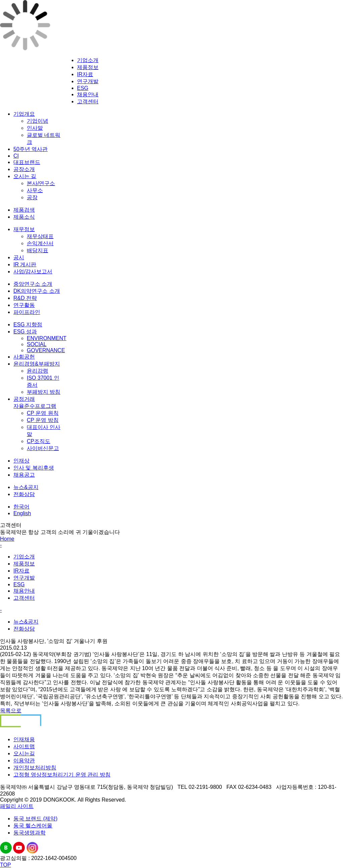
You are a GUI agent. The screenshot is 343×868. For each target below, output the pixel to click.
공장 (32, 197)
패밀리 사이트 (17, 806)
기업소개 (88, 60)
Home (7, 539)
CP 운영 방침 (43, 420)
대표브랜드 (27, 162)
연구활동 (24, 305)
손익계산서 (40, 243)
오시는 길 (25, 176)
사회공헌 (24, 357)
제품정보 (88, 67)
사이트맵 (24, 746)
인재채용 (24, 739)
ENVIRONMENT (47, 338)
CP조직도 (39, 441)
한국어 (21, 507)
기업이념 (38, 121)
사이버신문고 (43, 448)
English (22, 513)
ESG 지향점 (28, 324)
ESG (83, 88)
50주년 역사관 (30, 149)
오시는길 (24, 753)
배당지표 (38, 250)
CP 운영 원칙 (43, 413)
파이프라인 (27, 312)
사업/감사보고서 (33, 272)
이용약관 (24, 761)
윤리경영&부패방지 (37, 364)
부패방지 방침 (44, 392)
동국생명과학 (29, 833)
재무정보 (24, 229)
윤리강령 (38, 371)
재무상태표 (40, 236)
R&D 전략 (25, 298)
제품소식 (24, 217)
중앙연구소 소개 (33, 284)
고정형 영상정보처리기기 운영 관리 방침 (62, 775)
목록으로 (11, 711)
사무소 (35, 190)
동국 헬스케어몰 (33, 826)
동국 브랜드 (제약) (36, 819)
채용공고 (24, 475)
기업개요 (24, 114)
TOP (6, 865)
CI (16, 156)
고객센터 (88, 101)
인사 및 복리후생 (34, 468)
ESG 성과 (25, 332)
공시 (19, 257)
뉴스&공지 (26, 487)
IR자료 (85, 74)
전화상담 (24, 494)
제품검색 (24, 210)
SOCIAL (37, 344)
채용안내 (88, 94)
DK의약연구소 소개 (37, 291)
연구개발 (88, 81)
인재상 (21, 461)
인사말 (35, 128)
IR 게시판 (25, 264)
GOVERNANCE (46, 350)
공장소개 (24, 169)
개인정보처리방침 (35, 768)
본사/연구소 (41, 183)
